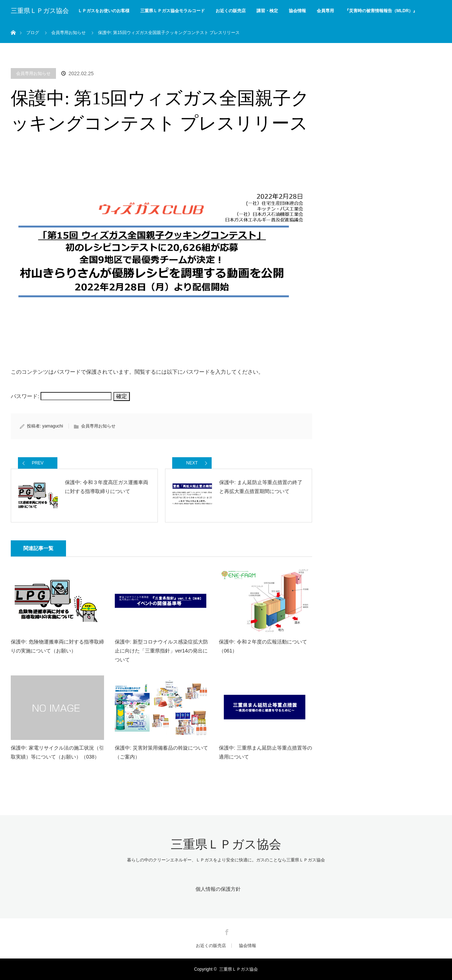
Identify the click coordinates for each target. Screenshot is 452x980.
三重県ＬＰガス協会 (40, 11)
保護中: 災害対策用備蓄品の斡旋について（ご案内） (161, 752)
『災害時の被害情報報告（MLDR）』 (381, 11)
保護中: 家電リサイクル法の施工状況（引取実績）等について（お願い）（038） (57, 752)
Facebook (226, 931)
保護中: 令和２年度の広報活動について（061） (263, 646)
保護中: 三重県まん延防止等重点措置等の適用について (265, 752)
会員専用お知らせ (33, 73)
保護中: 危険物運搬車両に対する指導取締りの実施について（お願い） (57, 646)
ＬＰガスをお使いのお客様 (104, 11)
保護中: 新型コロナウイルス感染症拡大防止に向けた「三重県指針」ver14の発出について (161, 651)
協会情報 (297, 11)
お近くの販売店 (231, 11)
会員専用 (325, 11)
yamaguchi (53, 426)
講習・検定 (267, 11)
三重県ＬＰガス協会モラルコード (173, 11)
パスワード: (61, 396)
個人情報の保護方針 (218, 889)
